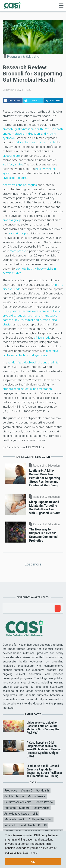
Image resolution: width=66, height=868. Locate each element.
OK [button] (33, 862)
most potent (18, 251)
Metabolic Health (15, 819)
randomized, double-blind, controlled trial (34, 362)
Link (35, 814)
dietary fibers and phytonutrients (35, 142)
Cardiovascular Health (18, 802)
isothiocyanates (13, 164)
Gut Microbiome (14, 796)
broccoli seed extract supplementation (27, 389)
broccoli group (12, 220)
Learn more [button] (30, 853)
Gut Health (42, 791)
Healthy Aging (41, 808)
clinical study (42, 338)
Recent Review (44, 802)
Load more (33, 564)
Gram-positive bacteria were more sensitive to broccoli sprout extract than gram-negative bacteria (32, 315)
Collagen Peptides (40, 819)
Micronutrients (36, 796)
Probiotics (11, 791)
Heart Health (27, 825)
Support (24, 808)
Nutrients (10, 808)
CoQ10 (42, 825)
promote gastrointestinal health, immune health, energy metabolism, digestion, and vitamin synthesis (33, 133)
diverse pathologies (15, 178)
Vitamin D (27, 791)
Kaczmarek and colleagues (20, 185)
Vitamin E (10, 825)
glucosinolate (11, 156)
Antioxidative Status (17, 814)
